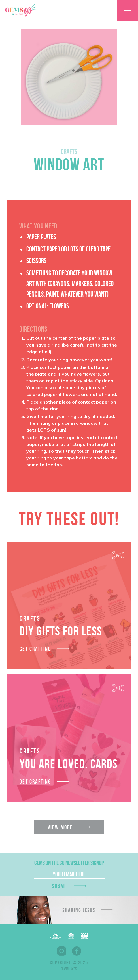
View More (60, 827)
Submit (60, 886)
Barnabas (56, 936)
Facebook (77, 951)
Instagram (62, 951)
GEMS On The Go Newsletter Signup (69, 863)
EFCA (71, 936)
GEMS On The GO (21, 10)
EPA (84, 936)
